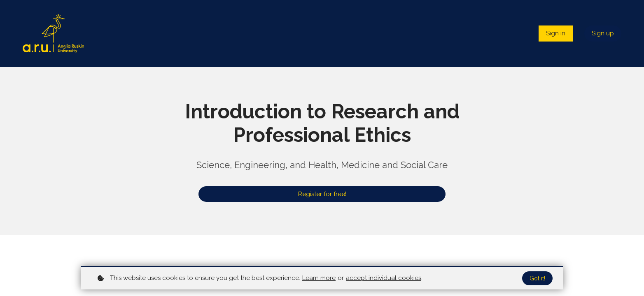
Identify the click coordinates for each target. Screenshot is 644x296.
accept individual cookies (384, 278)
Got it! (537, 278)
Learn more (319, 278)
